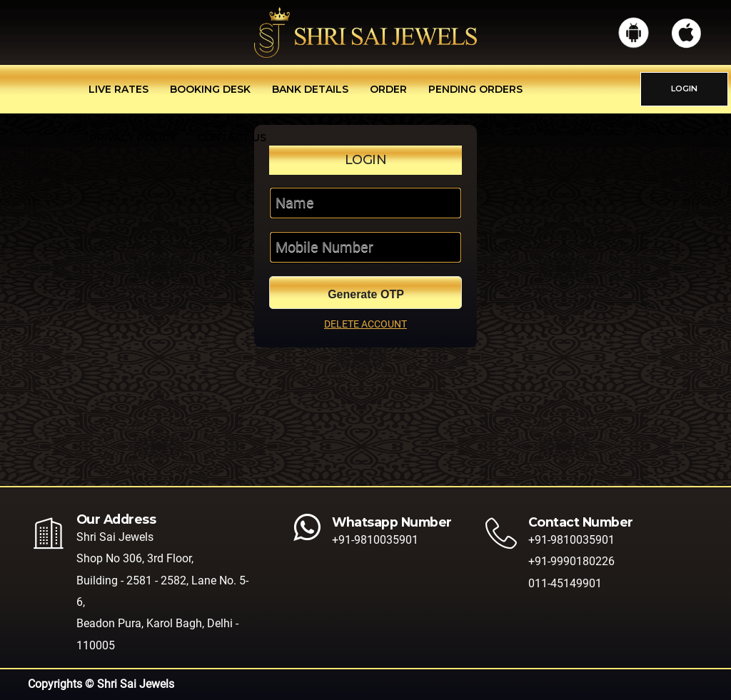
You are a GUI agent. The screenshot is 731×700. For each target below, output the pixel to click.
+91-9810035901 (375, 540)
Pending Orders (475, 89)
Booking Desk (210, 89)
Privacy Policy (133, 138)
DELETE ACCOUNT (365, 324)
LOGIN (684, 88)
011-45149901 (565, 583)
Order (388, 89)
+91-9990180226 (571, 561)
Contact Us (232, 138)
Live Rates (119, 89)
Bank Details (310, 89)
